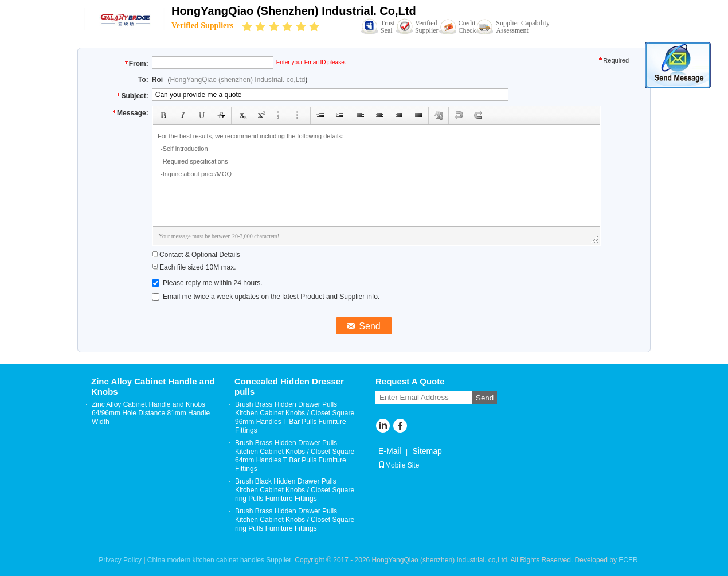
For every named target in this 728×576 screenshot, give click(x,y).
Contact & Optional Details (196, 255)
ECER (628, 560)
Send (485, 398)
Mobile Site (399, 465)
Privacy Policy (120, 560)
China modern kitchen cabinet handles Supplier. (221, 560)
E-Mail (390, 451)
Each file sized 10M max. (194, 267)
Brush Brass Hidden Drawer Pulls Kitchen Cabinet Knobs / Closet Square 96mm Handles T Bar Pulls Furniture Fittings (295, 417)
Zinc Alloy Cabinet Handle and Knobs (153, 386)
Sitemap (427, 451)
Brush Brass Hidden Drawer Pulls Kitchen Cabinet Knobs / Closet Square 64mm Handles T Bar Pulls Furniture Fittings (295, 456)
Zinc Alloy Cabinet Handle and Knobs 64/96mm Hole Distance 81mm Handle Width (151, 413)
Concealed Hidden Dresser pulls (289, 386)
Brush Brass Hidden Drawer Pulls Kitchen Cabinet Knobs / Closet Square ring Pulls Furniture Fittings (295, 520)
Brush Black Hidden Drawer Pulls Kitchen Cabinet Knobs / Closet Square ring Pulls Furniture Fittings (295, 490)
